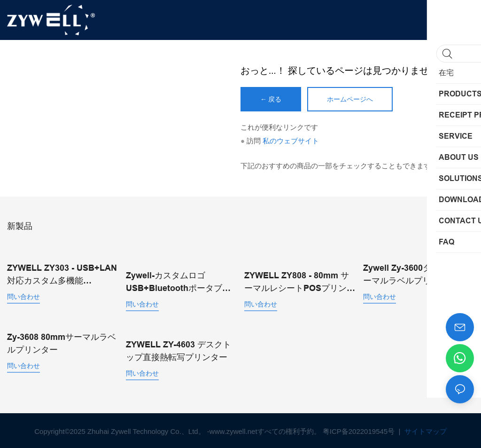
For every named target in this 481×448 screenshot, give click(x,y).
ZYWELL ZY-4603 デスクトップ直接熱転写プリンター (178, 349)
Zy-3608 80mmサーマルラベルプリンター (62, 342)
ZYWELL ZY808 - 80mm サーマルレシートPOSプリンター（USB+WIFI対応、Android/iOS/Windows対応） (300, 281)
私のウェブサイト (291, 141)
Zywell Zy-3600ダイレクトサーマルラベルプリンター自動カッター (418, 274)
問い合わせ (23, 296)
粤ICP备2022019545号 (360, 429)
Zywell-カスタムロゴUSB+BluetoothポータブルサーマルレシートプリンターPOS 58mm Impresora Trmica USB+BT (181, 281)
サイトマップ (425, 429)
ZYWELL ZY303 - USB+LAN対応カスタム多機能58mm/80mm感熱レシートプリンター (62, 274)
